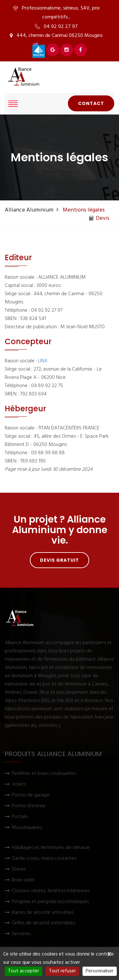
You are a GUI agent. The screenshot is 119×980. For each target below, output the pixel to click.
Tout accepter (23, 971)
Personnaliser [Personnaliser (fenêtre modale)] (100, 971)
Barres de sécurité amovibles (43, 913)
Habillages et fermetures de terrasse (51, 848)
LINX (43, 361)
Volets (19, 785)
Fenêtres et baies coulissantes (44, 774)
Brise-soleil (23, 880)
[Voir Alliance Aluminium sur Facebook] (81, 50)
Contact (91, 103)
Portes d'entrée (29, 806)
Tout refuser (62, 971)
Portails (20, 817)
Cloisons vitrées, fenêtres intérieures (51, 891)
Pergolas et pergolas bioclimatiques (50, 902)
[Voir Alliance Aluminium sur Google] (53, 50)
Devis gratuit (60, 560)
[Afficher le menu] (13, 104)
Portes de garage (31, 795)
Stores (19, 869)
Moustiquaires (27, 828)
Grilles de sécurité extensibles (43, 923)
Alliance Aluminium (29, 210)
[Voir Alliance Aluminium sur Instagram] (67, 50)
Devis (99, 219)
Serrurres (21, 934)
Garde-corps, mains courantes (44, 859)
